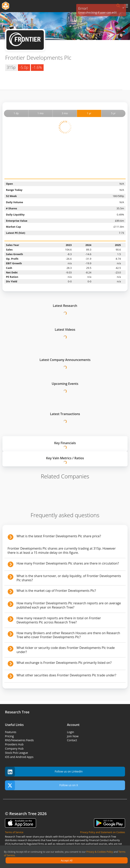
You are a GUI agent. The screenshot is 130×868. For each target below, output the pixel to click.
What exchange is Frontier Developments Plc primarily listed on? (64, 663)
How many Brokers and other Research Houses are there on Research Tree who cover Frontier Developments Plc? (68, 635)
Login (71, 732)
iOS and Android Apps (19, 757)
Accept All (67, 860)
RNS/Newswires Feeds (19, 740)
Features (11, 732)
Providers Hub (14, 744)
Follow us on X (42, 785)
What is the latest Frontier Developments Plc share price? (59, 536)
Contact (72, 740)
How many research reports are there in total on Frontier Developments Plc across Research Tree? (59, 620)
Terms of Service (14, 832)
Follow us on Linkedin (44, 772)
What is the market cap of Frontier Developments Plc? (56, 591)
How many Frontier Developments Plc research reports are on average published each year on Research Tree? (69, 605)
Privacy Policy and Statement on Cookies (103, 832)
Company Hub (14, 749)
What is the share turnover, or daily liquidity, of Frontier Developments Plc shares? (69, 578)
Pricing (9, 736)
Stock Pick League (16, 753)
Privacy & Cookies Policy (100, 852)
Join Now (73, 736)
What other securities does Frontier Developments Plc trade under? (66, 675)
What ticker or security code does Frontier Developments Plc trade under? (66, 650)
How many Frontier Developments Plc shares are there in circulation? (68, 563)
